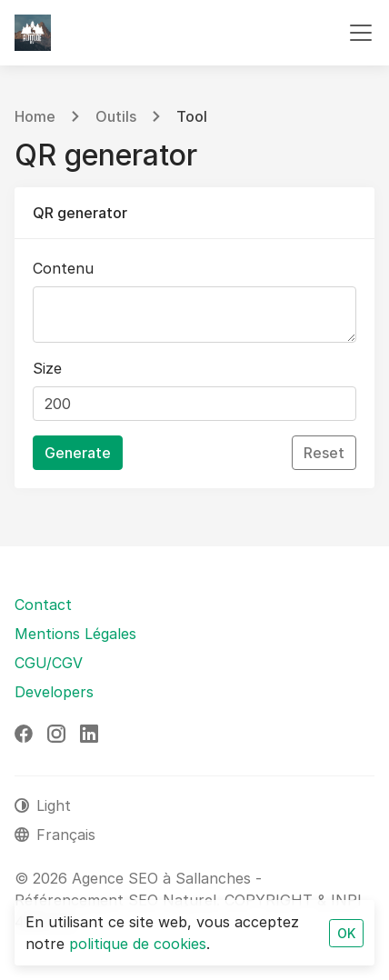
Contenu (63, 268)
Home (35, 116)
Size (47, 368)
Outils (116, 116)
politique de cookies (138, 944)
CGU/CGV (49, 663)
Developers (54, 692)
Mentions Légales (75, 634)
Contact (43, 605)
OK (346, 933)
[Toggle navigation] (361, 33)
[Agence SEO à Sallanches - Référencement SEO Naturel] (33, 33)
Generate (78, 453)
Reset (324, 453)
